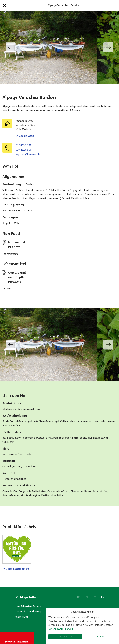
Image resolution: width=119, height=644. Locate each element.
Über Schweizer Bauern (28, 606)
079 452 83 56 (24, 150)
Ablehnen (99, 636)
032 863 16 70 (24, 145)
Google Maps (26, 136)
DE (79, 597)
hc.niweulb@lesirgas (28, 154)
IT (95, 597)
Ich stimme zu (65, 636)
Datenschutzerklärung (28, 611)
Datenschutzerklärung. (61, 629)
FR (87, 597)
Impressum (21, 617)
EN (103, 597)
